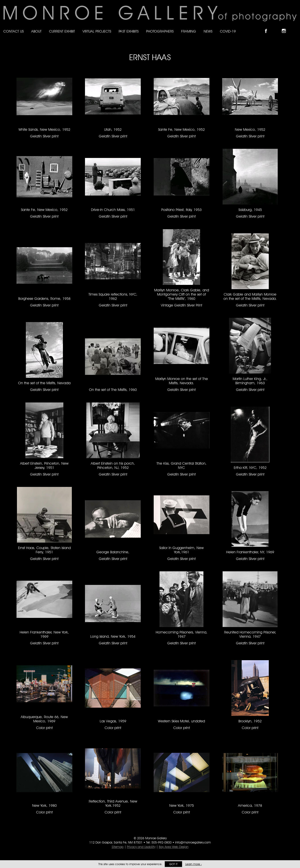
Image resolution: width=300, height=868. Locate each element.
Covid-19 (228, 31)
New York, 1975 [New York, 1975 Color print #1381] (182, 806)
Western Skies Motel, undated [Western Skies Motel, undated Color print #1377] (181, 721)
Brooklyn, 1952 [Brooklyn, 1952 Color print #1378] (250, 721)
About (36, 31)
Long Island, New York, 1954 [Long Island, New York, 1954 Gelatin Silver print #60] (113, 636)
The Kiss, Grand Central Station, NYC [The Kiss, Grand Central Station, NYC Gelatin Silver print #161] (182, 466)
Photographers (160, 31)
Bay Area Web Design (174, 847)
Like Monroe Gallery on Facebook (268, 27)
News (208, 31)
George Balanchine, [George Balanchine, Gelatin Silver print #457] (113, 552)
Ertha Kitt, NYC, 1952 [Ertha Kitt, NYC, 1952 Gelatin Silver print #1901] (250, 468)
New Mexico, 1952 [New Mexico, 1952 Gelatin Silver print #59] (250, 130)
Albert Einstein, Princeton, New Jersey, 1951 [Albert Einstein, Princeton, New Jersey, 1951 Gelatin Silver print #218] (44, 466)
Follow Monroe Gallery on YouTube (295, 27)
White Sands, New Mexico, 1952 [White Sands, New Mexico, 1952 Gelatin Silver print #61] (44, 130)
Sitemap (118, 847)
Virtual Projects (97, 31)
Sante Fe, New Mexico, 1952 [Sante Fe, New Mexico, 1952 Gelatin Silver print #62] (44, 210)
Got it (173, 864)
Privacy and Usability (141, 847)
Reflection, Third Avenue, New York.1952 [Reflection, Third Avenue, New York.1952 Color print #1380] (113, 803)
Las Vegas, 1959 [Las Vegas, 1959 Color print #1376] (113, 721)
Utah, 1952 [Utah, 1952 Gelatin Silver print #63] (113, 130)
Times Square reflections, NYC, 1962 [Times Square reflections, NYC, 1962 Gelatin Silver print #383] (113, 296)
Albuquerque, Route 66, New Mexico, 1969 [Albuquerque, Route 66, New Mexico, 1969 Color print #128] (44, 719)
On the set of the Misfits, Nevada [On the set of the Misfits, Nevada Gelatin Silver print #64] (44, 383)
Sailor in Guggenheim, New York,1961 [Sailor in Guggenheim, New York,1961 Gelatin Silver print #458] (181, 550)
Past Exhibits (129, 31)
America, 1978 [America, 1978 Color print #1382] (250, 806)
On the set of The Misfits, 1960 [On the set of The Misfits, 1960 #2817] (113, 390)
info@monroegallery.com (193, 842)
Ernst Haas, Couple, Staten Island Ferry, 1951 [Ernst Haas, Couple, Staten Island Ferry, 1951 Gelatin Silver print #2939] (44, 550)
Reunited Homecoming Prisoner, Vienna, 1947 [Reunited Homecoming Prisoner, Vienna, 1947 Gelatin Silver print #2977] (250, 634)
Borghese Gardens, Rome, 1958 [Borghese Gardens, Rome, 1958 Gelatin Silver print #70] (44, 299)
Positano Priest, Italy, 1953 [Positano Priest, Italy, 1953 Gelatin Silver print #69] (181, 210)
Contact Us (13, 31)
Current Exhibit (62, 31)
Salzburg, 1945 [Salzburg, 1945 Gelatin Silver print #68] (250, 210)
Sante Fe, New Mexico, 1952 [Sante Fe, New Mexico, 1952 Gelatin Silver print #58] (181, 130)
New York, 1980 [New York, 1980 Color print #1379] (44, 806)
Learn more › (194, 864)
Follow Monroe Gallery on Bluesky (277, 27)
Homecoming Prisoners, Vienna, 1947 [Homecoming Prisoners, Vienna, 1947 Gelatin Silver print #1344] (182, 634)
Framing (189, 31)
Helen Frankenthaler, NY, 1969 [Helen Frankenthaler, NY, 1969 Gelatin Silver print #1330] (250, 552)
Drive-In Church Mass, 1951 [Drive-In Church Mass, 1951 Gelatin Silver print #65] (113, 210)
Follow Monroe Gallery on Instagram (286, 27)
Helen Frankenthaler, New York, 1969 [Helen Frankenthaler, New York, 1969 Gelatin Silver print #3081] (44, 634)
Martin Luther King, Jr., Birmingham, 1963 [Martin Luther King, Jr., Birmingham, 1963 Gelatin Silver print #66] (250, 381)
